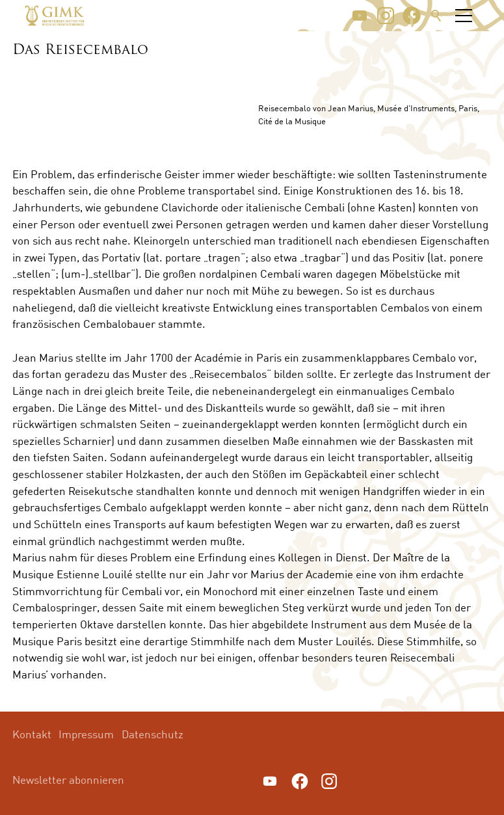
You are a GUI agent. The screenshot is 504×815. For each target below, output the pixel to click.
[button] (360, 16)
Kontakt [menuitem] (32, 734)
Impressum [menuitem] (86, 734)
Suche (436, 16)
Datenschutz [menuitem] (153, 734)
